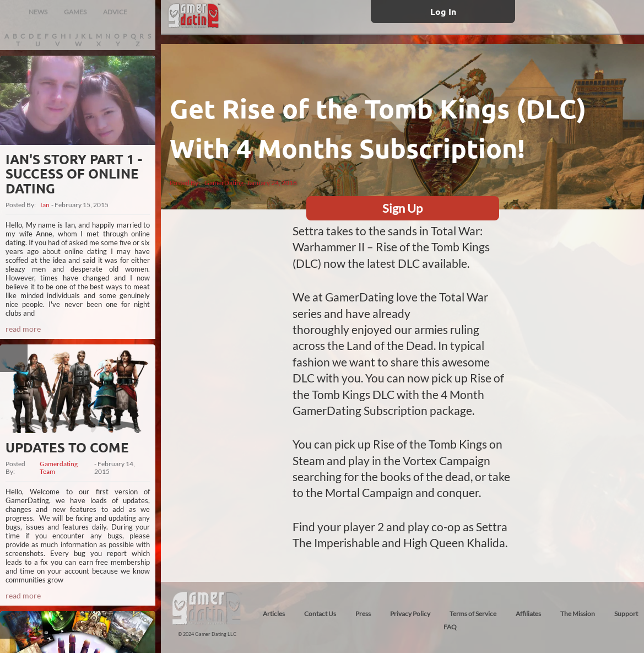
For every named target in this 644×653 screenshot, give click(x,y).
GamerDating (224, 183)
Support (626, 614)
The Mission (578, 614)
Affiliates (528, 614)
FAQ (450, 627)
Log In (443, 11)
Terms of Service (473, 614)
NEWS (38, 12)
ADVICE (115, 12)
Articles (274, 614)
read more (23, 329)
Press (363, 614)
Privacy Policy (410, 614)
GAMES (75, 12)
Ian (45, 205)
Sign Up (402, 208)
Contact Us (320, 614)
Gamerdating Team (59, 468)
